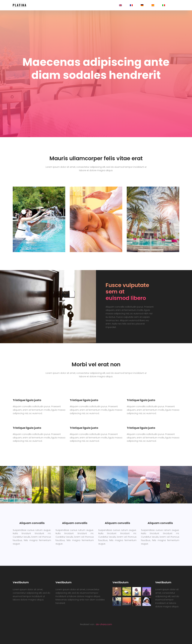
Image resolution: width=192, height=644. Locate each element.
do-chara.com (104, 624)
